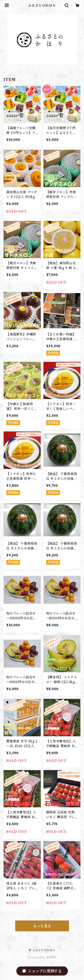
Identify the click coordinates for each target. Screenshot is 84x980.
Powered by (42, 957)
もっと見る (42, 926)
